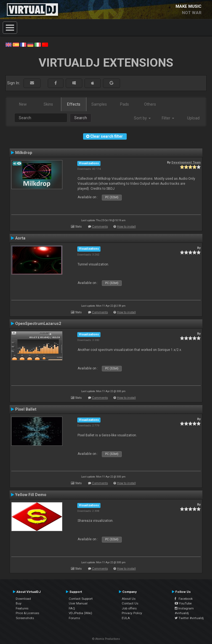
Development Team (186, 162)
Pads (124, 104)
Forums (74, 618)
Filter (168, 118)
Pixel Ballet (26, 409)
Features (22, 608)
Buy (19, 603)
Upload (193, 118)
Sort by (142, 118)
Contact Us (130, 603)
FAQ (72, 608)
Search (81, 118)
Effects (74, 104)
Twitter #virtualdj (189, 618)
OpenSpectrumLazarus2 (38, 324)
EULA (126, 618)
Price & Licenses (27, 613)
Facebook (184, 599)
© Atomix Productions (106, 639)
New (23, 104)
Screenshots (25, 618)
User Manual (78, 603)
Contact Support (81, 599)
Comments (100, 227)
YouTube (183, 603)
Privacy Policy (132, 613)
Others (150, 104)
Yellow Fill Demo (31, 495)
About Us (129, 599)
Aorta (20, 238)
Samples (99, 104)
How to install (126, 227)
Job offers (129, 608)
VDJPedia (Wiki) (80, 613)
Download (23, 599)
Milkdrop (24, 153)
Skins (48, 104)
